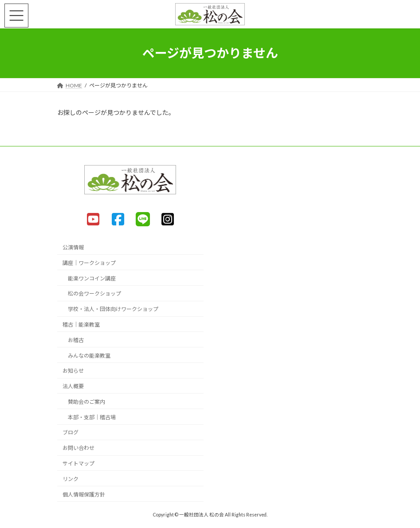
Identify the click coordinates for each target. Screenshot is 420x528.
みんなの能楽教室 (89, 355)
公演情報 (73, 247)
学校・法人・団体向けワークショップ (113, 309)
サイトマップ (79, 463)
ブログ (71, 432)
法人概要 (73, 386)
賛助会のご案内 (86, 402)
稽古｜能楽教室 (81, 325)
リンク (71, 479)
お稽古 (76, 340)
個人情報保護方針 (84, 494)
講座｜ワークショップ (89, 263)
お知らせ (73, 371)
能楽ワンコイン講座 (92, 278)
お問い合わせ (79, 448)
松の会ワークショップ (94, 294)
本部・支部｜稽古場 (92, 417)
